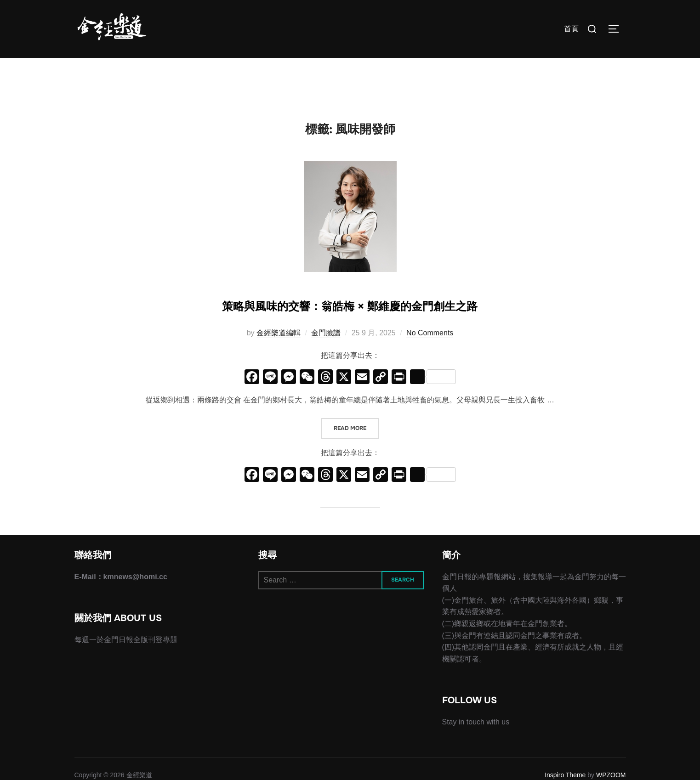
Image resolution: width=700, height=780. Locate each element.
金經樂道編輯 (279, 378)
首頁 (571, 29)
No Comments (430, 378)
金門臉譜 (326, 378)
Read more (356, 473)
